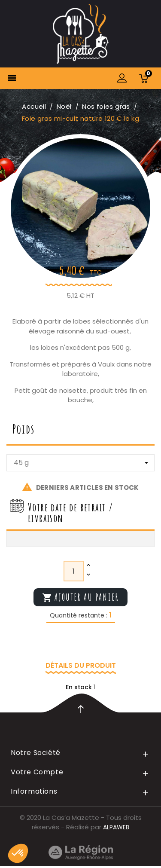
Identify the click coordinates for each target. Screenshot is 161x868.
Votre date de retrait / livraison (71, 512)
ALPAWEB (116, 827)
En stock (79, 687)
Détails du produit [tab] (81, 665)
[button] (18, 853)
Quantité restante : (79, 615)
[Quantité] (74, 571)
